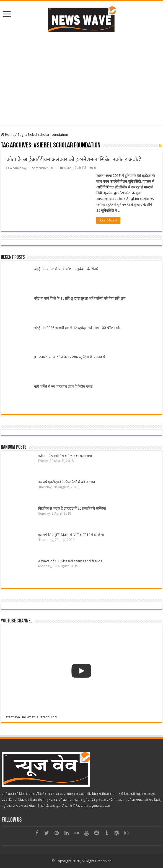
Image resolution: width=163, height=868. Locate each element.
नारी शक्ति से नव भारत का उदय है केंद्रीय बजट (63, 386)
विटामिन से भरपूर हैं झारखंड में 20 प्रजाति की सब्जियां (72, 508)
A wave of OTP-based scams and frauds (70, 561)
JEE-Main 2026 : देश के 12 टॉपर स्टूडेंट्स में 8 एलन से (70, 357)
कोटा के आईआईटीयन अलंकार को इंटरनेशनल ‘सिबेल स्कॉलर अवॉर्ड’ (74, 159)
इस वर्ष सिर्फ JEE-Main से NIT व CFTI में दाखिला (71, 535)
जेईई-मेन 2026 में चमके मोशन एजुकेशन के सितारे (66, 269)
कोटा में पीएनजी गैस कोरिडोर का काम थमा (65, 456)
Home (8, 135)
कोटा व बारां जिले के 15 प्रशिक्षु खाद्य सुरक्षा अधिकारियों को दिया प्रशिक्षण (80, 298)
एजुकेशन (68, 168)
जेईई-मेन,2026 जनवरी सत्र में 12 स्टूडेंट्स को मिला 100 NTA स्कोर (77, 328)
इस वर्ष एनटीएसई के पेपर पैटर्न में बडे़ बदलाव (67, 482)
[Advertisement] (82, 87)
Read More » (108, 220)
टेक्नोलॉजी (81, 168)
